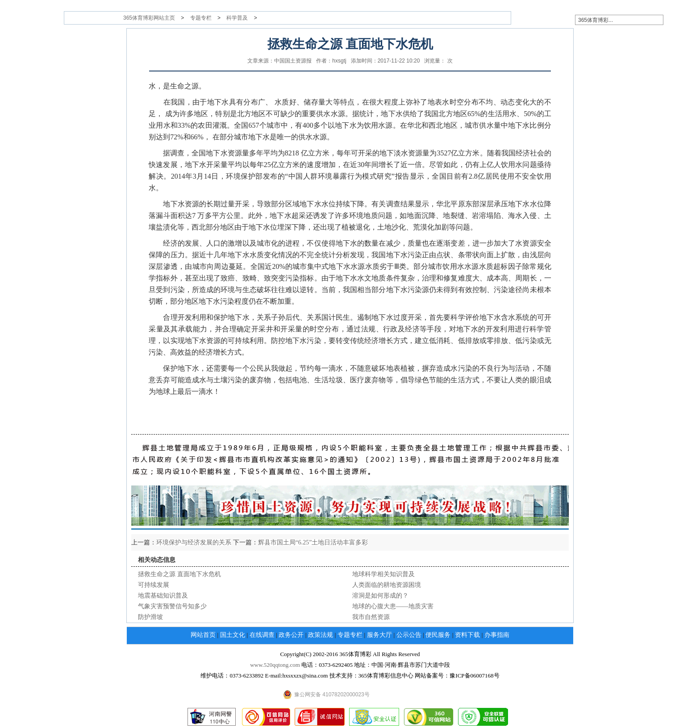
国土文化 (233, 635)
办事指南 (497, 635)
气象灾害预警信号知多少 (172, 606)
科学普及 (237, 18)
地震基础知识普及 (163, 596)
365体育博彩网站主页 (149, 18)
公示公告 (409, 635)
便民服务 (438, 635)
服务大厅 (379, 635)
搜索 (680, 20)
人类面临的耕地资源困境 (387, 585)
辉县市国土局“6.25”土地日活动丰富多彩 (313, 542)
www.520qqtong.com (275, 665)
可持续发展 (154, 585)
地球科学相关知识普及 (383, 574)
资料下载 (467, 635)
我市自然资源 (371, 617)
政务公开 (291, 635)
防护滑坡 (150, 617)
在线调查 (262, 635)
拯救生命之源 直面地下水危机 (179, 574)
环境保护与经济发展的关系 (194, 542)
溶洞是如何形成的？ (380, 596)
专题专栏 (201, 18)
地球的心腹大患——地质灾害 (393, 606)
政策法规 (321, 635)
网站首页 (203, 635)
